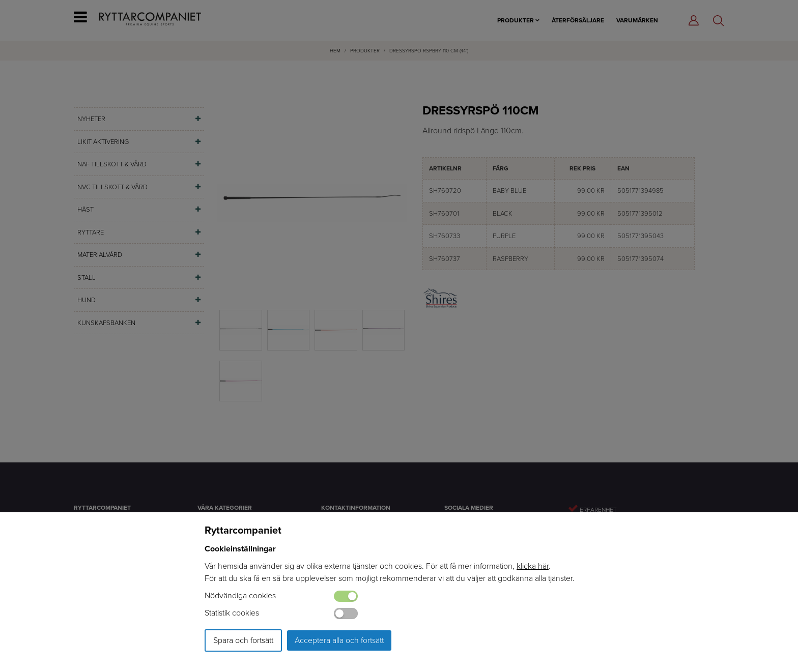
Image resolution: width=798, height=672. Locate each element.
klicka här (533, 566)
